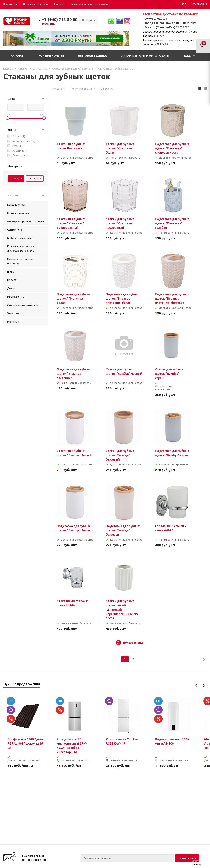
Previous (196, 685)
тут (162, 36)
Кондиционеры (51, 56)
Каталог (17, 56)
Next (204, 685)
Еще (189, 56)
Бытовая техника (93, 56)
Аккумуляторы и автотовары (146, 56)
